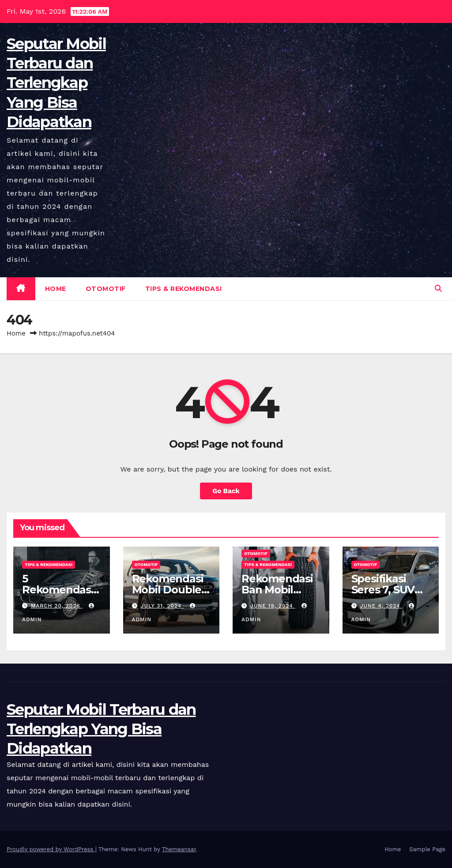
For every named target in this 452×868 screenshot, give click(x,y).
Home (56, 289)
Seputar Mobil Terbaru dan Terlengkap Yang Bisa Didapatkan (56, 83)
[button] (438, 289)
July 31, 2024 (162, 606)
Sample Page (427, 849)
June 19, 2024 (273, 606)
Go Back (226, 491)
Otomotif (106, 289)
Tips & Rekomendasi (184, 289)
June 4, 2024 (381, 606)
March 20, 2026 (57, 606)
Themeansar (179, 849)
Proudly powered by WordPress (51, 849)
